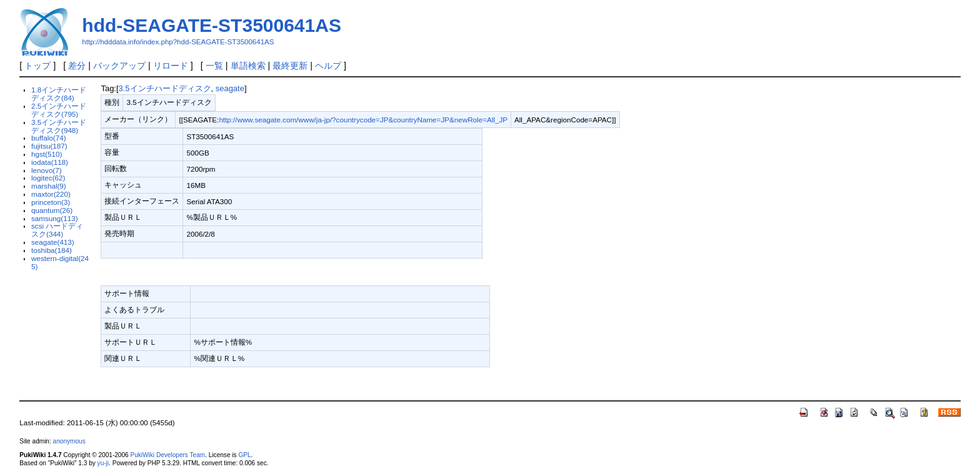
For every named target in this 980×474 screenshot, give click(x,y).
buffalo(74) (49, 138)
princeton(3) (51, 202)
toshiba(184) (52, 250)
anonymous (69, 441)
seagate (230, 88)
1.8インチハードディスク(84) (59, 94)
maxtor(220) (51, 194)
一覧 (214, 66)
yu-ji (103, 463)
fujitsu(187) (49, 146)
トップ (37, 66)
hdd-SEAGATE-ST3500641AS (212, 25)
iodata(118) (50, 162)
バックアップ (119, 66)
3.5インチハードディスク (165, 88)
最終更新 (290, 66)
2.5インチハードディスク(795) (59, 110)
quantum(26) (52, 210)
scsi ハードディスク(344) (57, 230)
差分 (77, 66)
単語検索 (248, 66)
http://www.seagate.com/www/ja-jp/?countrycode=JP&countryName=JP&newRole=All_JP (363, 120)
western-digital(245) (60, 262)
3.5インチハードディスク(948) (59, 126)
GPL (244, 455)
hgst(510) (47, 154)
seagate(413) (53, 242)
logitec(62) (48, 178)
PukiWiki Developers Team (167, 455)
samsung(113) (55, 218)
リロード (171, 66)
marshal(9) (49, 186)
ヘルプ (328, 66)
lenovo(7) (47, 170)
